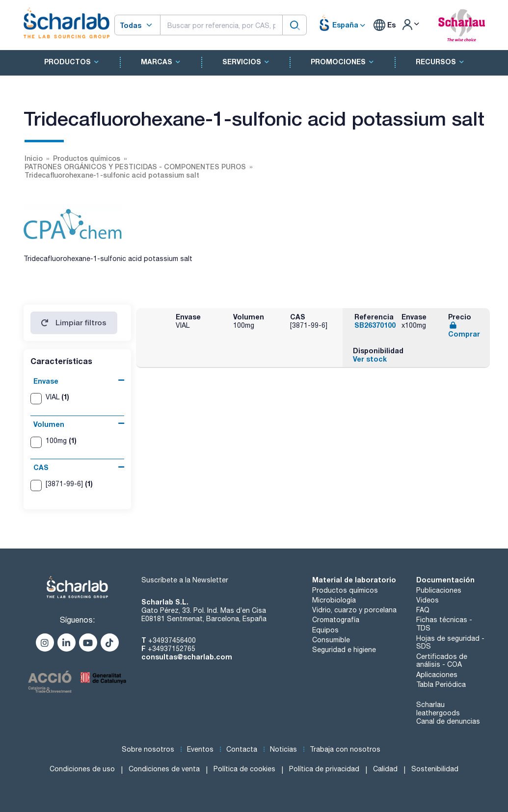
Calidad (385, 769)
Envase (46, 381)
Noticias (283, 749)
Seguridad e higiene (344, 650)
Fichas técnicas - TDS (444, 624)
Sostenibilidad (435, 769)
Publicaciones (439, 590)
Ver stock (370, 359)
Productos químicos (345, 590)
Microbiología (334, 600)
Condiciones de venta (164, 769)
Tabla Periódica (441, 684)
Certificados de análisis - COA (442, 661)
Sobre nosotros (148, 749)
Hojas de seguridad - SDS (450, 642)
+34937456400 (172, 640)
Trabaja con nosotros (345, 749)
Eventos (200, 749)
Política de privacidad (324, 769)
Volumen (49, 424)
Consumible (331, 640)
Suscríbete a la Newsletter (185, 580)
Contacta (242, 749)
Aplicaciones (437, 675)
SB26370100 (375, 325)
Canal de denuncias (448, 721)
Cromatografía (336, 620)
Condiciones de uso (82, 769)
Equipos (325, 630)
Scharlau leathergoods (438, 709)
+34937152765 (172, 649)
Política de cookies (244, 769)
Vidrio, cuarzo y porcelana (354, 610)
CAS (41, 467)
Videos (428, 600)
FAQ (423, 610)
